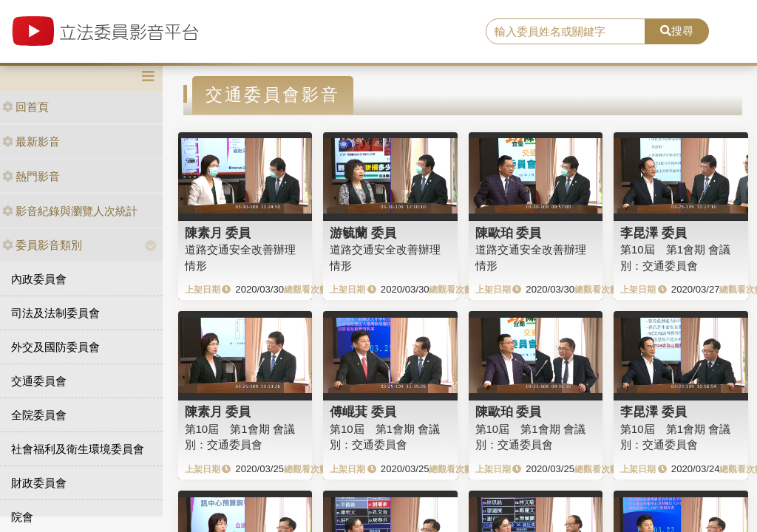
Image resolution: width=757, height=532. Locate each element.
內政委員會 (39, 279)
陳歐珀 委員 (509, 233)
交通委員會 (39, 381)
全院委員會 (39, 415)
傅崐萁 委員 (363, 412)
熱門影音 (31, 176)
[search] (566, 32)
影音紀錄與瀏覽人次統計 (70, 211)
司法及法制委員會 (55, 313)
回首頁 (26, 107)
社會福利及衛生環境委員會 (78, 449)
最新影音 (31, 141)
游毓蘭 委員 (363, 233)
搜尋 (677, 31)
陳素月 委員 (218, 233)
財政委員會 (39, 483)
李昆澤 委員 (654, 233)
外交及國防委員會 (55, 347)
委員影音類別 (42, 245)
